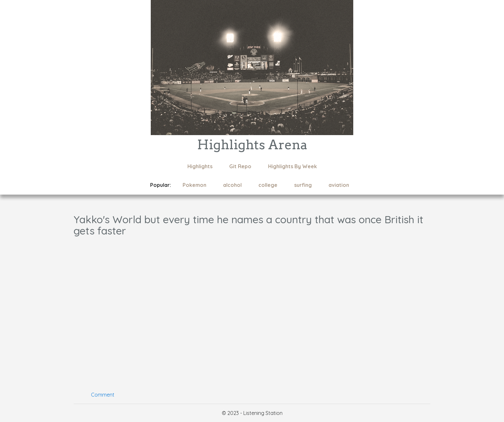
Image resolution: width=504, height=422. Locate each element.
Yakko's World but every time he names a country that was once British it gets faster (248, 225)
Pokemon (194, 185)
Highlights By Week (292, 166)
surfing (303, 185)
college (268, 185)
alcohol (232, 185)
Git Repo (240, 166)
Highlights (200, 166)
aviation (339, 185)
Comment (103, 395)
